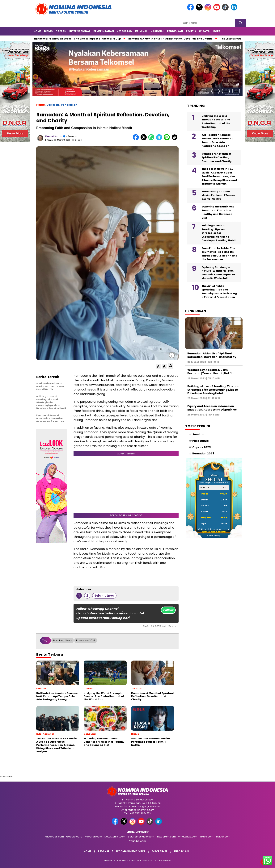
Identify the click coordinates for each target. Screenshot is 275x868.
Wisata (204, 31)
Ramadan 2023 (86, 640)
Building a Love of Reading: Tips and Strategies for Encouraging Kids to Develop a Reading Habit (219, 233)
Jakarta (53, 105)
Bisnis (48, 31)
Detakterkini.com (115, 837)
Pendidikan (175, 31)
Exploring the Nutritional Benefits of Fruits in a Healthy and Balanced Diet (218, 212)
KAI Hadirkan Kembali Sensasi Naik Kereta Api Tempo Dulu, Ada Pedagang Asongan (218, 140)
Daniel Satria (54, 136)
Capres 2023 (201, 447)
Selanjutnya (104, 596)
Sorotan (198, 434)
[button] (158, 367)
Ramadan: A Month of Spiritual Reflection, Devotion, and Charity (172, 39)
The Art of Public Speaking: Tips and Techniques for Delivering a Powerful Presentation (219, 292)
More (216, 31)
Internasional (80, 31)
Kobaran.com (93, 837)
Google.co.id (74, 837)
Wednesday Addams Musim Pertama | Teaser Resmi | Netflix (218, 195)
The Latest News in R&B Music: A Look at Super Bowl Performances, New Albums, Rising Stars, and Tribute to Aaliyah (219, 176)
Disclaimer (160, 851)
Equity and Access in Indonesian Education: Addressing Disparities (212, 408)
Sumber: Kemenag (214, 536)
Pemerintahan (104, 31)
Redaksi (103, 851)
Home (37, 31)
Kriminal (141, 31)
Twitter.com (223, 837)
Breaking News (63, 640)
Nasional (157, 31)
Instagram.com (166, 837)
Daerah (61, 31)
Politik (191, 31)
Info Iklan (181, 851)
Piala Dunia (200, 441)
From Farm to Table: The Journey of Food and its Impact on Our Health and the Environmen (219, 254)
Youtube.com (138, 841)
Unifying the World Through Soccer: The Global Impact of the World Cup (75, 39)
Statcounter (6, 776)
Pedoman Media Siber (130, 851)
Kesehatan (124, 31)
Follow (168, 610)
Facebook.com (54, 837)
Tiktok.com (207, 837)
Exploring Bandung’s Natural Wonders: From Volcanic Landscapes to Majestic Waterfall (218, 273)
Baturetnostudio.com (141, 837)
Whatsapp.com (188, 837)
